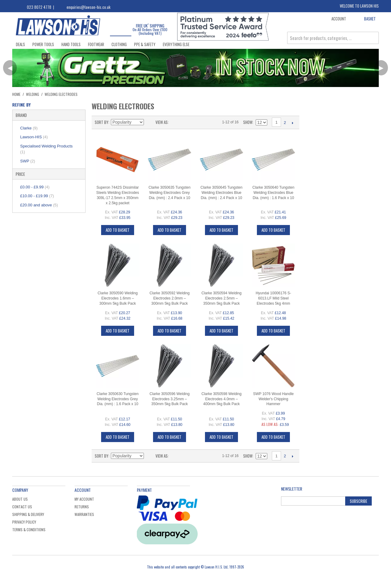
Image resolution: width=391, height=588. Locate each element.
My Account (84, 499)
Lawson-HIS (34, 137)
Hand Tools (71, 44)
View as (162, 122)
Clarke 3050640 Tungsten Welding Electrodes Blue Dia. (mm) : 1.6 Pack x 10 (273, 193)
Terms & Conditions (29, 530)
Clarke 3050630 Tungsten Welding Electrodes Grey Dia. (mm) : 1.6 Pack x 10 (117, 399)
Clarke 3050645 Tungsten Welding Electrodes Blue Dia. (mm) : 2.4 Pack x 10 (221, 193)
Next (292, 123)
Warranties (84, 514)
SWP (28, 161)
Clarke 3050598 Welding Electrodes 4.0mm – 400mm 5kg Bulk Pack (221, 399)
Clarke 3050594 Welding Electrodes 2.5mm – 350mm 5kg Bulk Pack (221, 298)
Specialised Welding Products (46, 149)
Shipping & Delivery (28, 514)
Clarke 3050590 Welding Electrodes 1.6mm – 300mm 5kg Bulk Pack (117, 298)
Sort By (102, 122)
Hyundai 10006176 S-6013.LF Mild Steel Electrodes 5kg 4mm (273, 298)
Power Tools (43, 44)
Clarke (29, 128)
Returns (82, 507)
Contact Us (22, 507)
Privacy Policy (24, 522)
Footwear (96, 44)
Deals (20, 44)
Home (16, 94)
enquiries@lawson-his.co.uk (89, 7)
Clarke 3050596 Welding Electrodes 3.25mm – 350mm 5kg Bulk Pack (169, 399)
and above (39, 205)
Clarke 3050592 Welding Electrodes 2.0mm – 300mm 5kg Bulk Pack (169, 298)
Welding (33, 94)
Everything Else (176, 44)
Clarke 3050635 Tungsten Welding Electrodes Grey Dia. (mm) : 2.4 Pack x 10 (169, 193)
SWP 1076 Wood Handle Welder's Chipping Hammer (274, 399)
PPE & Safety (145, 44)
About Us (20, 499)
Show (248, 122)
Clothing (119, 44)
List (185, 122)
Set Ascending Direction (149, 122)
